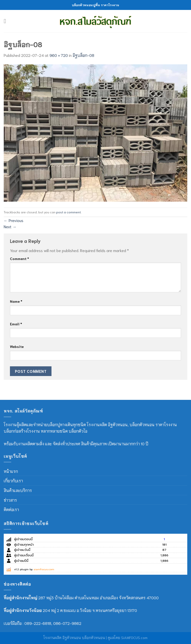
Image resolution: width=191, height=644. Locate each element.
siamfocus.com (44, 569)
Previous (14, 220)
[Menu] (7, 21)
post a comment (69, 212)
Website (17, 346)
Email (16, 324)
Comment (19, 258)
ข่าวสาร (10, 500)
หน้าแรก (11, 471)
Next (10, 226)
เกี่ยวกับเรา (13, 480)
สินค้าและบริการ (18, 490)
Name (16, 301)
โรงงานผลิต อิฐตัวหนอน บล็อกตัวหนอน (74, 637)
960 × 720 (59, 55)
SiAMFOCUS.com (134, 637)
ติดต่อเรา (11, 509)
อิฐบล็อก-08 (83, 55)
